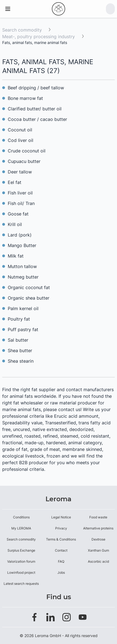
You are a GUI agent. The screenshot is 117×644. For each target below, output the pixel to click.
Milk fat (16, 256)
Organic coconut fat (29, 287)
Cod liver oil (21, 140)
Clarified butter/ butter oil (35, 109)
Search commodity (22, 30)
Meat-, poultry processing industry (39, 37)
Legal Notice (61, 517)
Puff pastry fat (23, 329)
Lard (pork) (20, 235)
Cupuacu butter (24, 161)
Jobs (61, 572)
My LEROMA (21, 528)
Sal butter (18, 340)
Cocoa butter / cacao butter (37, 119)
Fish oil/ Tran (21, 203)
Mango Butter (22, 245)
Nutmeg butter (23, 277)
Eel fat (15, 182)
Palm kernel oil (23, 308)
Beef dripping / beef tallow (36, 88)
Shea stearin (21, 361)
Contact (61, 550)
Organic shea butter (29, 298)
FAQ (61, 561)
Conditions (21, 517)
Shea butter (20, 350)
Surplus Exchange (21, 550)
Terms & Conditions (61, 539)
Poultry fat (19, 319)
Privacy (61, 528)
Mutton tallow (22, 266)
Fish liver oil (20, 193)
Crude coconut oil (27, 151)
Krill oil (15, 224)
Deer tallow (20, 172)
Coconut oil (20, 130)
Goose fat (18, 214)
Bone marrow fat (25, 98)
